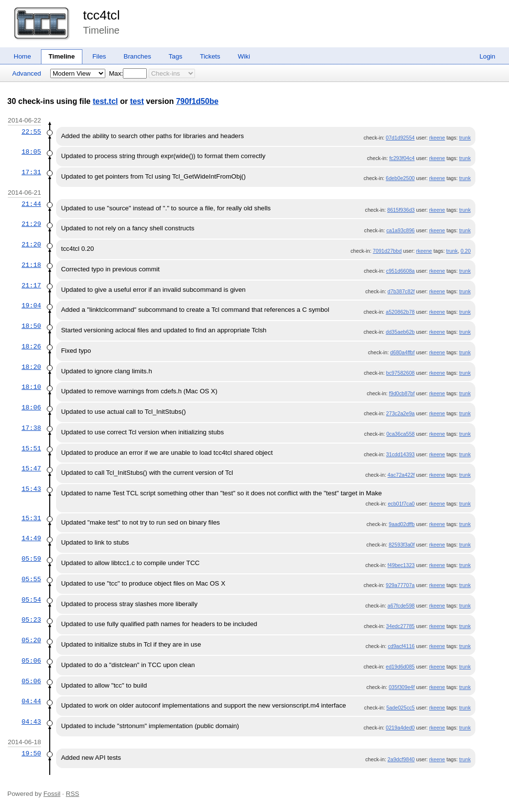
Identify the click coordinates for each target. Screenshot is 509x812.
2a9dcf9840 (401, 759)
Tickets (210, 56)
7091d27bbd (387, 251)
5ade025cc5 (400, 708)
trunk (465, 138)
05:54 (31, 600)
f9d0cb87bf (402, 393)
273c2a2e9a (401, 413)
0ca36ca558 (400, 434)
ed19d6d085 (400, 667)
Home (22, 56)
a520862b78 (400, 312)
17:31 (31, 172)
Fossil (52, 794)
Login (487, 56)
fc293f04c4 (402, 158)
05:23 (31, 620)
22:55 (31, 132)
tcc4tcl (101, 15)
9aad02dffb (401, 524)
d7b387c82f (401, 291)
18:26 (31, 346)
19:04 (31, 305)
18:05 (31, 152)
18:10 (31, 387)
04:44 (31, 701)
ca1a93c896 (400, 230)
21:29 (31, 224)
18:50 (31, 326)
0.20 (466, 251)
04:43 (31, 722)
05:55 (31, 579)
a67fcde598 (401, 606)
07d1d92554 (400, 138)
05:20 (31, 640)
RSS (72, 794)
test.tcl (105, 101)
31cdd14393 (401, 454)
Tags (176, 56)
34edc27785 (401, 626)
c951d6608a (401, 271)
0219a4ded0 (400, 728)
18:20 (31, 367)
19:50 (31, 753)
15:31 (31, 518)
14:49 (31, 538)
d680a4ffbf (402, 352)
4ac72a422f (401, 475)
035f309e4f (401, 687)
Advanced (27, 73)
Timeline (62, 56)
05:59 (31, 559)
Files (99, 56)
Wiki (244, 56)
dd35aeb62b (400, 332)
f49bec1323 (401, 565)
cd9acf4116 (401, 646)
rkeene (437, 138)
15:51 (31, 448)
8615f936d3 (401, 210)
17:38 (31, 428)
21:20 (31, 244)
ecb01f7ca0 (401, 504)
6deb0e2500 (400, 178)
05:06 (31, 661)
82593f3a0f (401, 545)
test (137, 101)
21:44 (31, 204)
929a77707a (400, 585)
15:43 (31, 489)
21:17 (31, 285)
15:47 (31, 468)
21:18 (31, 265)
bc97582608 (401, 373)
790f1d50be (197, 101)
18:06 (31, 407)
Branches (137, 56)
